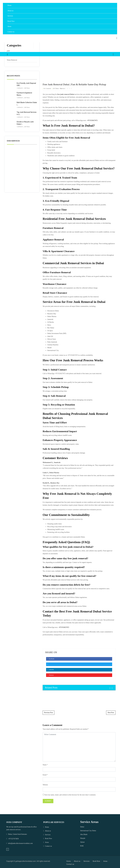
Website (45, 785)
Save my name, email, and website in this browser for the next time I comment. (70, 795)
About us (10, 11)
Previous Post (49, 713)
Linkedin (51, 670)
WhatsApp (2, 451)
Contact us (11, 32)
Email (45, 775)
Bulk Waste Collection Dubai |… (27, 104)
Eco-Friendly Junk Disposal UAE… (26, 84)
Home (9, 5)
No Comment (47, 88)
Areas (9, 26)
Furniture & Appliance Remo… (24, 94)
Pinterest (51, 675)
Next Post (111, 713)
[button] (116, 38)
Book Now (11, 21)
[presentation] (110, 688)
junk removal (65, 94)
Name (45, 765)
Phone (2, 457)
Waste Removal (12, 60)
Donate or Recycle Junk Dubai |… (25, 123)
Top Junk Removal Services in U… (27, 113)
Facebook (51, 659)
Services (10, 16)
